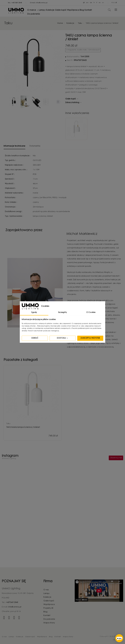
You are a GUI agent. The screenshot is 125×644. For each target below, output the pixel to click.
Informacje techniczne (14, 146)
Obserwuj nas (116, 458)
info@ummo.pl (15, 607)
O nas (46, 590)
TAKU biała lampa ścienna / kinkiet (23, 427)
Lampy (46, 594)
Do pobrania (49, 619)
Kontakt (47, 616)
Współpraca (49, 605)
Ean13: (70, 60)
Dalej (58, 102)
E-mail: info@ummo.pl (39, 3)
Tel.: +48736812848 (15, 3)
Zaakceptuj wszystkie (90, 338)
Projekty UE (48, 608)
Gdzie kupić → (72, 99)
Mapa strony (49, 623)
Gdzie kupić (49, 601)
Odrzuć (35, 338)
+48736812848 (12, 602)
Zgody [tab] (34, 313)
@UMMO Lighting (9, 459)
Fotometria (35, 146)
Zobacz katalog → (73, 103)
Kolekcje (47, 597)
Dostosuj (62, 338)
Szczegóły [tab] (62, 313)
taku (8, 424)
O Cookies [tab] (91, 313)
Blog (45, 612)
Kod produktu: (73, 57)
